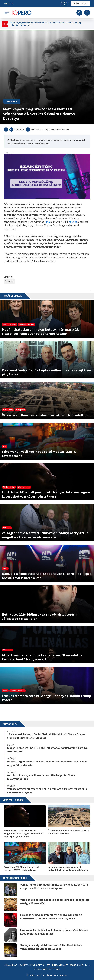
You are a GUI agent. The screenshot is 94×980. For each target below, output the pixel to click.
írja (48, 222)
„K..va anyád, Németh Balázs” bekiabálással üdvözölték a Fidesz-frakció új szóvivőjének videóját (45, 24)
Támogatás (81, 4)
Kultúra (12, 101)
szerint (73, 222)
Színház (9, 281)
